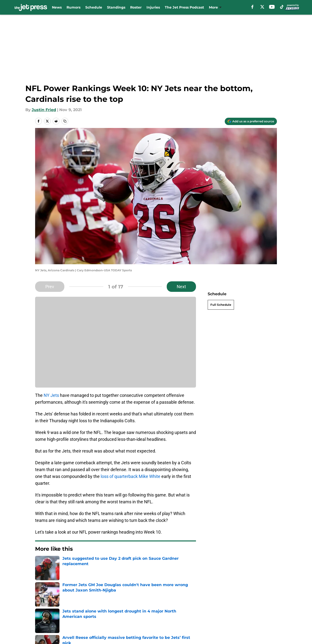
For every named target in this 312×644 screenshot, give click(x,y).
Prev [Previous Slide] (50, 287)
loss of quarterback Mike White (131, 476)
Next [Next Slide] (181, 287)
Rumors (73, 7)
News (57, 7)
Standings (116, 7)
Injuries (153, 7)
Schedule (94, 7)
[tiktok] (282, 7)
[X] (262, 7)
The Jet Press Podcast (184, 7)
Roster (136, 7)
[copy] (65, 121)
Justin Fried (44, 110)
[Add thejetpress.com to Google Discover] (251, 121)
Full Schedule (221, 305)
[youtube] (272, 7)
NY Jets (51, 395)
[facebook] (252, 7)
